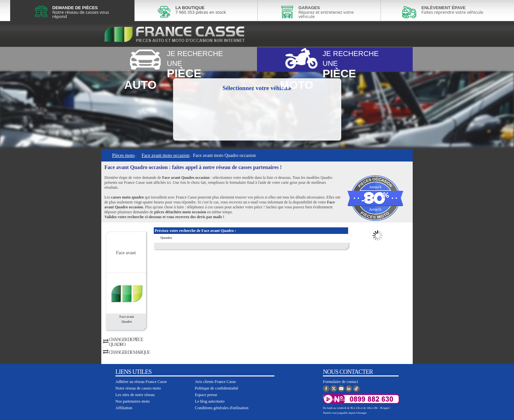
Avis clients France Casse (216, 382)
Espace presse (206, 395)
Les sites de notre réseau (135, 395)
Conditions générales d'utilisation (222, 408)
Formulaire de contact (340, 382)
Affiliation (124, 408)
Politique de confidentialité (217, 388)
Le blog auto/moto (210, 401)
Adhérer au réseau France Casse (141, 382)
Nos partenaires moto (133, 401)
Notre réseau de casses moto (138, 388)
